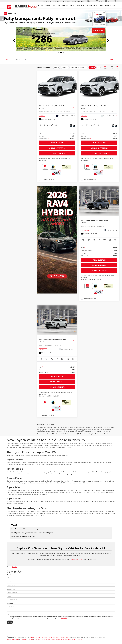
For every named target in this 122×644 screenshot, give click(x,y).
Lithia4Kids (37, 639)
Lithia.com (30, 639)
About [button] (114, 5)
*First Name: (10, 575)
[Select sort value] (106, 67)
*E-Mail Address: (11, 589)
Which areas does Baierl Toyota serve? (24, 537)
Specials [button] (73, 5)
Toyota (14, 567)
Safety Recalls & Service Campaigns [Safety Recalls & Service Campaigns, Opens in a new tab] (55, 637)
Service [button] (96, 5)
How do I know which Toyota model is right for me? (28, 529)
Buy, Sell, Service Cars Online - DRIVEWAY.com (63, 639)
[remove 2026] (56, 67)
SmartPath (48, 5)
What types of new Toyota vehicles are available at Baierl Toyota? (32, 533)
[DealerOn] (12, 637)
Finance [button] (79, 5)
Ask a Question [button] (57, 143)
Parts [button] (101, 5)
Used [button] (54, 5)
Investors (9, 639)
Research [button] (108, 5)
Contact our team (76, 559)
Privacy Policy (64, 618)
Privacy (42, 637)
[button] (75, 86)
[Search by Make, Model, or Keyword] (58, 60)
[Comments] (71, 125)
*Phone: (9, 596)
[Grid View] (112, 67)
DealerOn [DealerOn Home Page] (32, 637)
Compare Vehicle (48, 180)
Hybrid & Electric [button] (63, 5)
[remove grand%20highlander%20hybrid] (79, 67)
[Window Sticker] (74, 125)
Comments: (10, 603)
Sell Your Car (88, 5)
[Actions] (74, 107)
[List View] (117, 67)
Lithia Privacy (23, 639)
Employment (16, 639)
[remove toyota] (65, 67)
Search (111, 60)
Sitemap (37, 637)
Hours (67, 637)
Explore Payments (57, 153)
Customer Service (45, 639)
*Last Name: (10, 582)
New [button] (42, 5)
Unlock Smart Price (57, 148)
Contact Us (79, 639)
